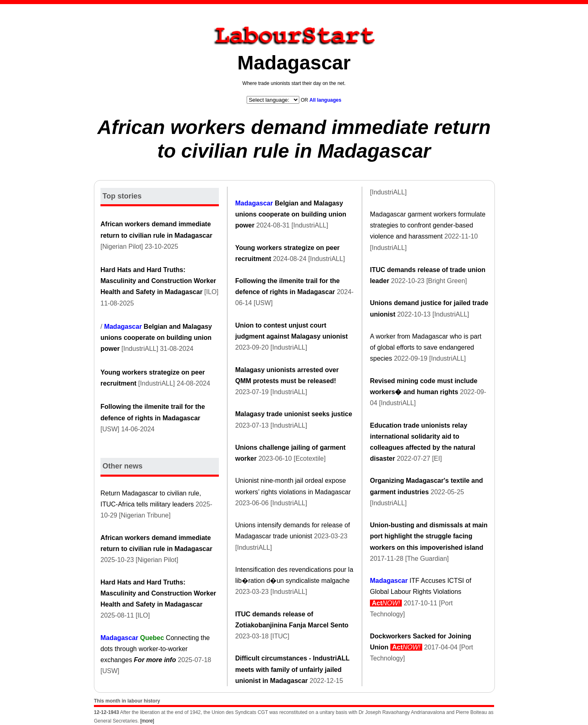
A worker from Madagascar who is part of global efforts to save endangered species (426, 347)
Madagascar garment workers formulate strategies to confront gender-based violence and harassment (428, 225)
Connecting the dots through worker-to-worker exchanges (155, 649)
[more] (147, 721)
